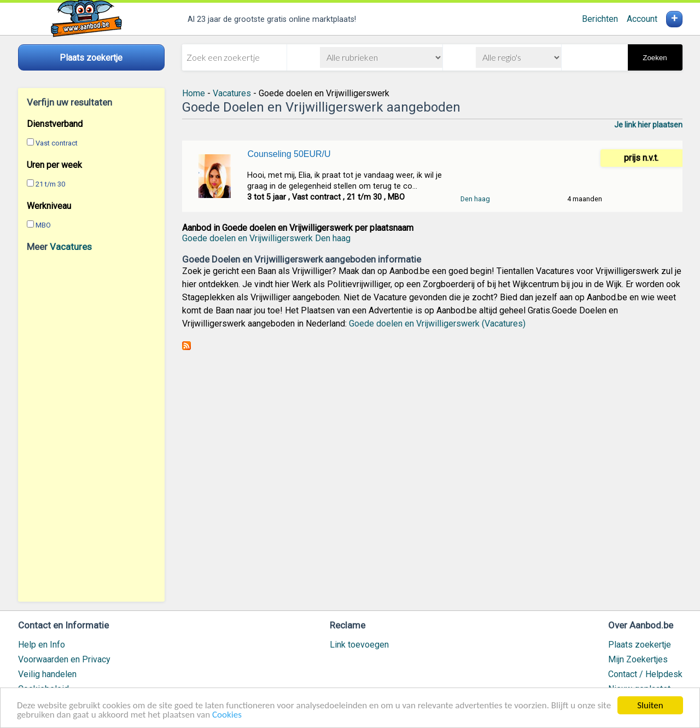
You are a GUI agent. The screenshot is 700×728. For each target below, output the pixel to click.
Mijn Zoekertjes (638, 659)
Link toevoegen (359, 645)
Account (642, 19)
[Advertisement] (91, 427)
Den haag (475, 199)
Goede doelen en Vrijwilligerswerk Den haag (266, 238)
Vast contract (57, 143)
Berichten (600, 19)
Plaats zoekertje (640, 645)
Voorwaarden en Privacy (64, 659)
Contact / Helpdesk (645, 674)
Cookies (227, 716)
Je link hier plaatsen (648, 125)
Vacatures (71, 247)
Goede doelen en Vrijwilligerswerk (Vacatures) (437, 324)
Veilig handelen (47, 674)
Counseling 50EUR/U (289, 154)
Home (194, 93)
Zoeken (655, 58)
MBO (43, 225)
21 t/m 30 (50, 184)
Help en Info (42, 645)
